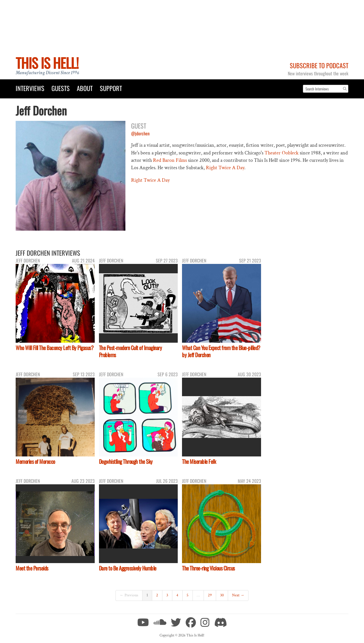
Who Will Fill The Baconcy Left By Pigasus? (54, 348)
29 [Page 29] (210, 595)
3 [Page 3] (167, 595)
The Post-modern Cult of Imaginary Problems (131, 351)
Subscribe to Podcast (319, 65)
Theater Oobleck (282, 153)
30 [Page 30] (222, 595)
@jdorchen (140, 133)
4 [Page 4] (177, 595)
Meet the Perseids (32, 568)
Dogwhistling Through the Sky (126, 461)
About (85, 88)
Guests (61, 88)
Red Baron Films (170, 160)
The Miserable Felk (199, 461)
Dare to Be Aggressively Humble (128, 568)
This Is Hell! (47, 63)
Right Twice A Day (225, 168)
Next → (238, 595)
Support (111, 88)
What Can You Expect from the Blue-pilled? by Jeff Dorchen (221, 351)
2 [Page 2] (157, 595)
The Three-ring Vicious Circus (208, 568)
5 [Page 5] (188, 595)
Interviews (30, 88)
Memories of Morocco (35, 461)
